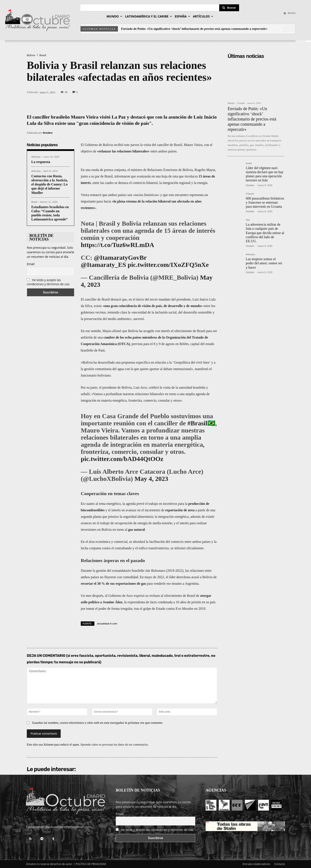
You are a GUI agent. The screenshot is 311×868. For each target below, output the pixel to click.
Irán (248, 220)
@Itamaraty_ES (103, 265)
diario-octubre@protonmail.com (68, 827)
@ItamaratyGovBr (120, 257)
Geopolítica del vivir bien (192, 362)
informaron (122, 176)
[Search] (229, 8)
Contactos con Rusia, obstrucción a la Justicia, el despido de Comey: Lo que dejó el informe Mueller (50, 184)
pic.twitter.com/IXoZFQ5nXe (168, 265)
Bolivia (31, 55)
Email (31, 264)
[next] (293, 29)
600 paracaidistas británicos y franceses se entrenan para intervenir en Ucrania (265, 202)
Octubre (48, 133)
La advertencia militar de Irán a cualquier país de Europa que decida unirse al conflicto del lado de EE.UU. (265, 233)
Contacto (280, 864)
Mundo (231, 103)
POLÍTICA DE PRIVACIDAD (91, 864)
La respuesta (41, 162)
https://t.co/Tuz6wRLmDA (117, 245)
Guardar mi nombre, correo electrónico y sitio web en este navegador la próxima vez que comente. (98, 723)
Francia (250, 194)
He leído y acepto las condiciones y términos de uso (48, 282)
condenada (165, 602)
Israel (249, 163)
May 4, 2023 (151, 479)
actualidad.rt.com (107, 623)
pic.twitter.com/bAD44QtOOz (122, 459)
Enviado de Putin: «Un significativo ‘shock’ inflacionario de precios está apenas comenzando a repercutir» (194, 29)
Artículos (36, 157)
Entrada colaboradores (256, 864)
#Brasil (197, 423)
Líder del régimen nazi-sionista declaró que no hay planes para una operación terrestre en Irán (265, 174)
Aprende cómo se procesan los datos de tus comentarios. (114, 745)
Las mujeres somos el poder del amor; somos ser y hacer (264, 263)
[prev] (286, 29)
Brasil (43, 55)
